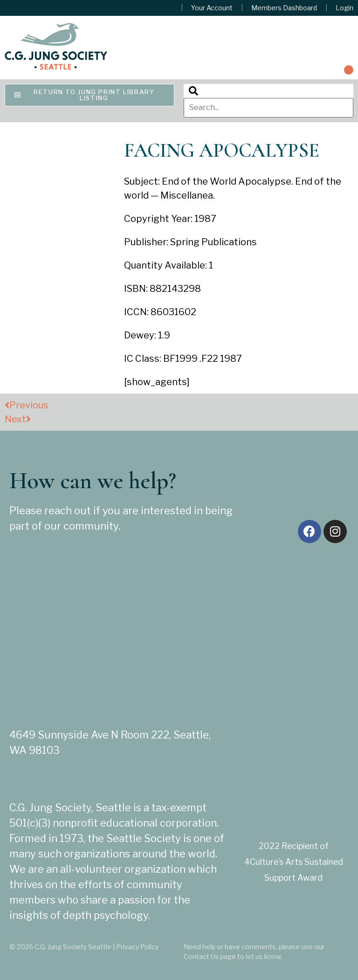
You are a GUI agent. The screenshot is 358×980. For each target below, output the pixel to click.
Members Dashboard (284, 8)
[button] (349, 70)
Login (344, 8)
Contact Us (201, 956)
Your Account (212, 8)
